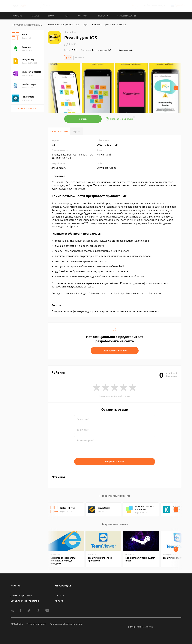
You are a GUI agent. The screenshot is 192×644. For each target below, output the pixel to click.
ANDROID (82, 16)
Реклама (59, 601)
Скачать (83, 119)
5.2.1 (70, 50)
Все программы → (27, 108)
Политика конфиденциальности (66, 624)
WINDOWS (17, 16)
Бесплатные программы (60, 24)
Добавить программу (22, 595)
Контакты (59, 595)
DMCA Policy (17, 624)
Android (79, 58)
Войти (147, 5)
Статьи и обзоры (127, 16)
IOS (67, 16)
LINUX (51, 16)
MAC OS (35, 16)
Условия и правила (36, 624)
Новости (103, 16)
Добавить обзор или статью (25, 601)
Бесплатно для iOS (102, 50)
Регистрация (159, 5)
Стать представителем (115, 351)
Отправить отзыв (115, 461)
